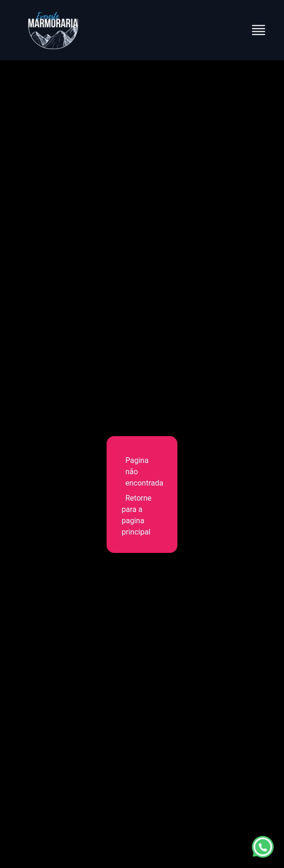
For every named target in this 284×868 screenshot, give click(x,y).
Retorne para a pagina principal (137, 515)
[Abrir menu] (259, 30)
